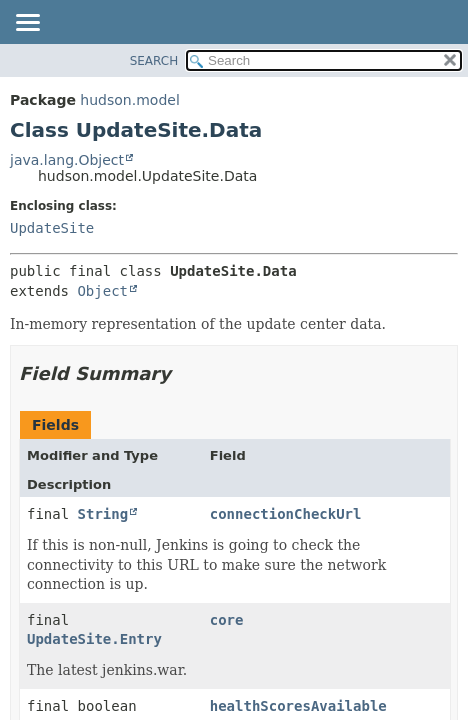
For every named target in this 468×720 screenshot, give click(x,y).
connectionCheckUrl (286, 514)
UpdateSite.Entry (94, 639)
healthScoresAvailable (298, 706)
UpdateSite (52, 228)
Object (102, 291)
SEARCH (154, 61)
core (227, 620)
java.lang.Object (67, 160)
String (103, 514)
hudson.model (129, 100)
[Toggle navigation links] (27, 24)
